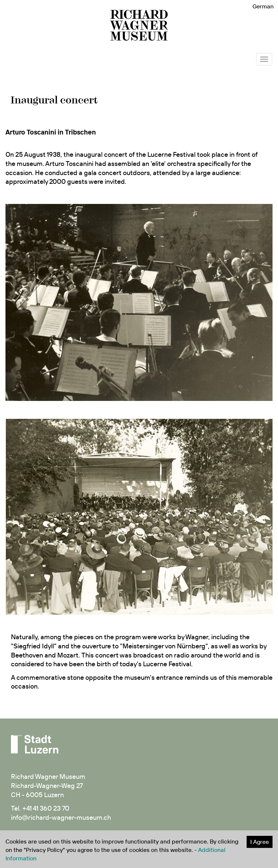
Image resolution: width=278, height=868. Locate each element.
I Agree (260, 842)
